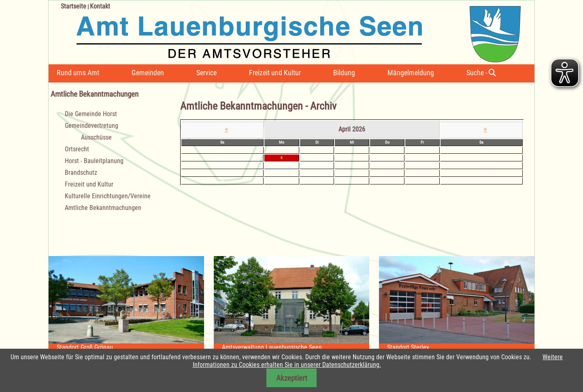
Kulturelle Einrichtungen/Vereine (108, 196)
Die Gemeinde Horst (91, 114)
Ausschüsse (96, 137)
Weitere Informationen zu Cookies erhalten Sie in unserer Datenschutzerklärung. (378, 361)
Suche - (481, 73)
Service (206, 73)
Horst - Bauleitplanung (94, 161)
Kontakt (100, 6)
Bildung (344, 73)
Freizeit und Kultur (275, 73)
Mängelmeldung (411, 73)
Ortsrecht (77, 149)
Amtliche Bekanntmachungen (103, 208)
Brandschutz (81, 173)
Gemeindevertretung (91, 126)
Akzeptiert (292, 378)
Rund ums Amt (78, 73)
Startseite (73, 6)
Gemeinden (148, 73)
